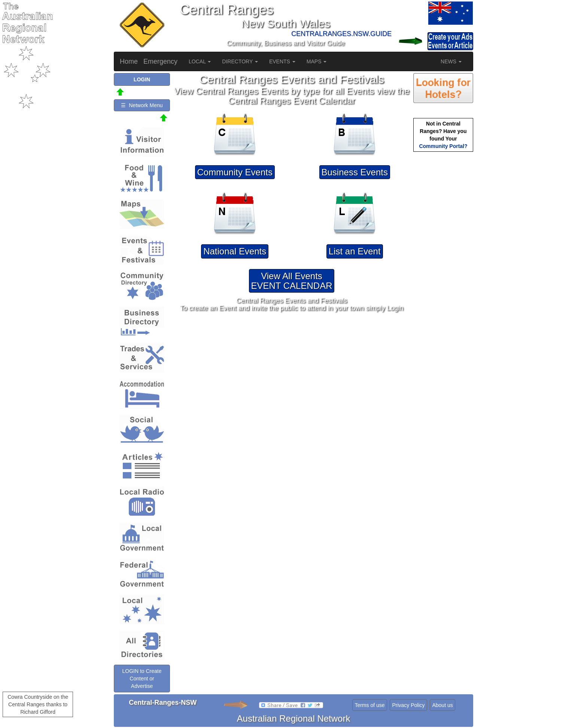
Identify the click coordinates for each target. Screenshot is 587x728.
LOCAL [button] (200, 61)
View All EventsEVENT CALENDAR (292, 281)
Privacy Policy (408, 705)
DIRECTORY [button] (240, 61)
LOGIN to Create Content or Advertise (142, 679)
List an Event (355, 251)
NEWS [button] (451, 61)
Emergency (160, 61)
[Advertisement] (443, 272)
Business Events (355, 172)
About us (442, 705)
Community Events (235, 172)
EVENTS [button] (282, 61)
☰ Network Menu (142, 105)
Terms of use (369, 705)
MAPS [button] (317, 61)
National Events (235, 251)
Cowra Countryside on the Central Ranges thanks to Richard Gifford (38, 704)
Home (129, 61)
